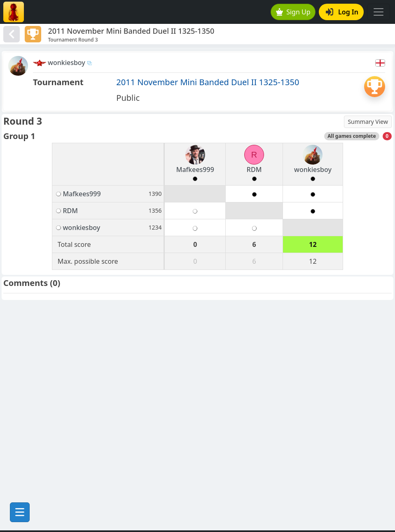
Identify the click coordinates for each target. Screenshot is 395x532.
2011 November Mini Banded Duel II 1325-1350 (208, 82)
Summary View (368, 122)
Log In (342, 12)
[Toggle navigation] (379, 12)
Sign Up (293, 12)
